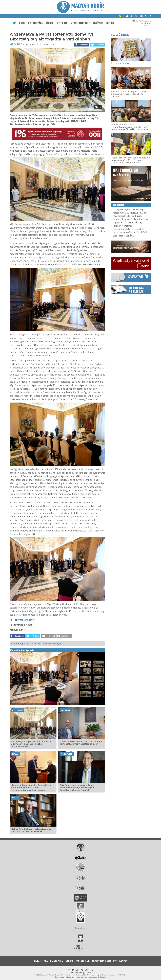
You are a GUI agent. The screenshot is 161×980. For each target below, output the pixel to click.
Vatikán (134, 219)
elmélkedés (128, 216)
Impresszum (60, 977)
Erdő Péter (118, 236)
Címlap (37, 961)
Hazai (22, 23)
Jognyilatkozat (82, 977)
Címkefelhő (119, 205)
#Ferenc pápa (18, 644)
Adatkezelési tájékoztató (97, 977)
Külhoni (50, 23)
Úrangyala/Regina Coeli (124, 209)
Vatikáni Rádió (26, 620)
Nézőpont (98, 23)
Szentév (117, 219)
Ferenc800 (118, 226)
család (129, 235)
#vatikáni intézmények (50, 644)
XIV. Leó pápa (35, 23)
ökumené (131, 213)
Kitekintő (62, 23)
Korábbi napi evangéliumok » (138, 198)
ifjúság (138, 216)
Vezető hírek (120, 35)
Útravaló (125, 219)
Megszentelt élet (80, 23)
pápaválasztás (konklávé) (135, 232)
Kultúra (110, 23)
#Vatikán (31, 644)
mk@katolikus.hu (102, 975)
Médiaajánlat (70, 977)
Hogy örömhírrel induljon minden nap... (129, 174)
